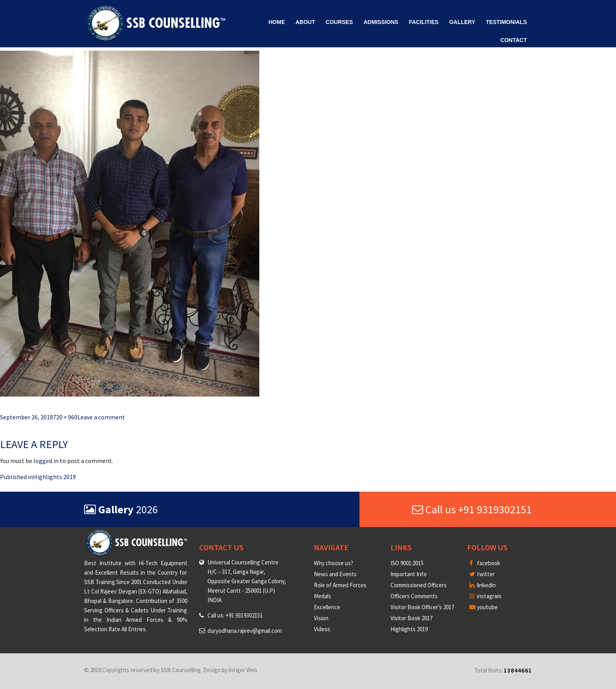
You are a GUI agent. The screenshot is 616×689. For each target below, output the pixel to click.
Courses (339, 22)
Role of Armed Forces (340, 585)
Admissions (381, 22)
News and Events (335, 574)
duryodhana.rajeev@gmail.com (245, 631)
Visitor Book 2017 (412, 618)
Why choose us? (334, 563)
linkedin (483, 585)
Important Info (409, 574)
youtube (484, 607)
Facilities (424, 22)
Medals (323, 596)
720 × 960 (65, 417)
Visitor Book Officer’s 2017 (422, 607)
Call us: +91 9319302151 (235, 615)
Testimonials (506, 22)
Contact (514, 40)
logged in (46, 461)
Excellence (327, 607)
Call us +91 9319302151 (472, 509)
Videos (322, 629)
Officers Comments (414, 596)
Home (277, 22)
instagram (485, 596)
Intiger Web (243, 670)
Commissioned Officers (419, 585)
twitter (482, 574)
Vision (321, 618)
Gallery (462, 22)
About (305, 22)
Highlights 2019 (409, 629)
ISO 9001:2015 (407, 563)
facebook (485, 563)
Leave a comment (101, 417)
